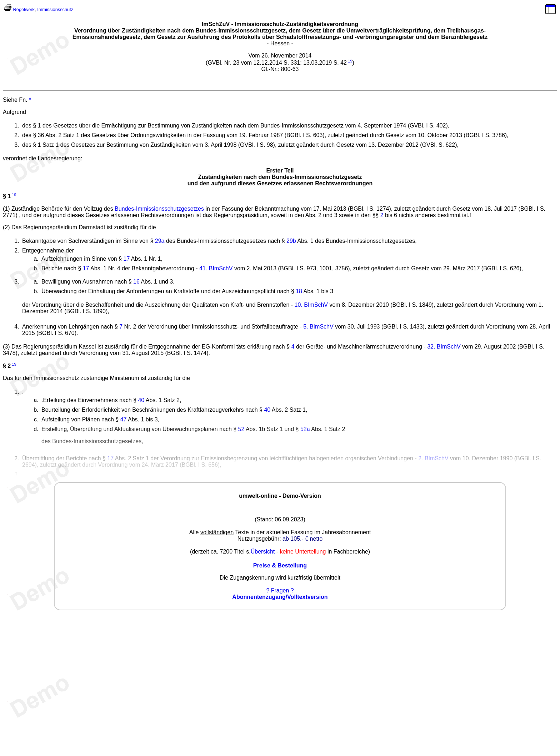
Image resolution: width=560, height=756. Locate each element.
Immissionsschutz (55, 9)
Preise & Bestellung (280, 565)
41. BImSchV (216, 268)
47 (124, 419)
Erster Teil (280, 171)
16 (136, 282)
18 (299, 291)
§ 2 (7, 366)
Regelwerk (24, 9)
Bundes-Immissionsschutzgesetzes (159, 209)
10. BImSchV (311, 305)
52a (305, 429)
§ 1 (7, 197)
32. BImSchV (444, 347)
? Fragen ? (280, 590)
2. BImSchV (433, 458)
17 (126, 259)
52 (241, 429)
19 (350, 61)
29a (160, 241)
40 (141, 400)
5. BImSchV (318, 327)
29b (291, 241)
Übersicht (263, 552)
